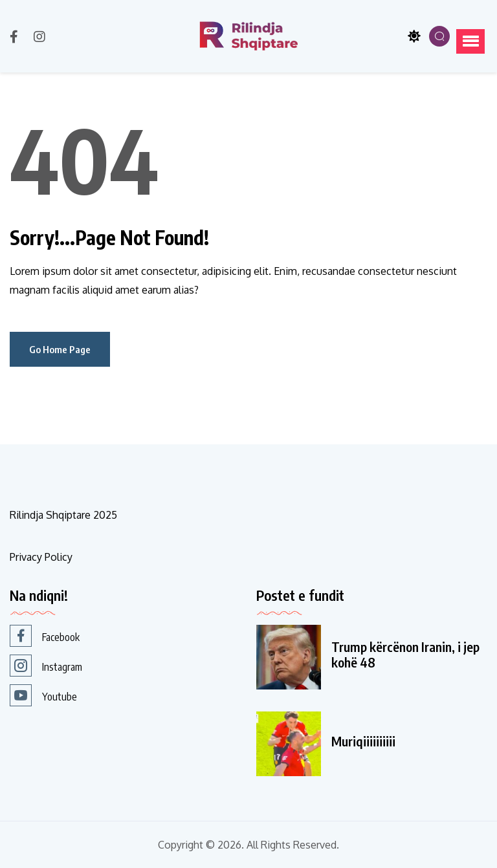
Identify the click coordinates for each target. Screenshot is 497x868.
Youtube (43, 695)
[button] (470, 41)
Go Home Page (60, 349)
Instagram (46, 666)
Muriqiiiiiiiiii (363, 741)
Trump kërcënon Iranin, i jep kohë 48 (405, 655)
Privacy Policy (41, 557)
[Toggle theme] (414, 36)
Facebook (45, 636)
